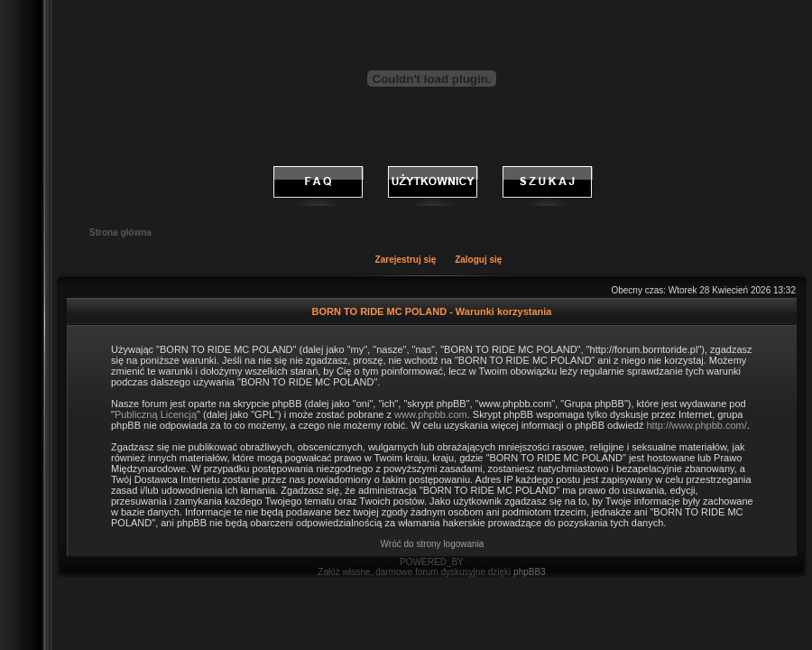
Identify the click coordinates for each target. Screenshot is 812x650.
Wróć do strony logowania (433, 544)
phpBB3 (530, 572)
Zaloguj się (478, 260)
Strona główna (120, 232)
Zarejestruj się (406, 260)
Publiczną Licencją (156, 414)
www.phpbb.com (431, 414)
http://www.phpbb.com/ (696, 425)
